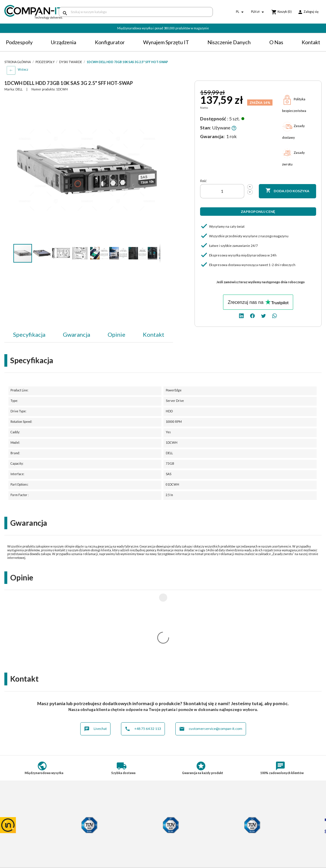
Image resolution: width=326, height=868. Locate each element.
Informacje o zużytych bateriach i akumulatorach (34, 839)
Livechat (95, 652)
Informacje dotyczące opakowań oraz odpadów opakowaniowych (38, 848)
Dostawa (94, 821)
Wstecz (23, 69)
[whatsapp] (275, 315)
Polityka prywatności (23, 826)
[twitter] (263, 315)
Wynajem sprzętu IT (166, 42)
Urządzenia (64, 42)
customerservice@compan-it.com (211, 652)
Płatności (94, 826)
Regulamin (14, 821)
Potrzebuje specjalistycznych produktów (112, 839)
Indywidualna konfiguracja (109, 832)
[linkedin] (241, 315)
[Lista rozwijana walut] (258, 12)
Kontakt (311, 42)
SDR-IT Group (181, 838)
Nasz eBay (177, 849)
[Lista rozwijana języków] (241, 12)
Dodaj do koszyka (288, 191)
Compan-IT (178, 844)
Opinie (116, 334)
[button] (155, 102)
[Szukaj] (136, 12)
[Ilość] (222, 191)
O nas (276, 42)
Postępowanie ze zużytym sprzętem (37, 832)
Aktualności (96, 846)
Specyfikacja (29, 334)
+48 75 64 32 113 (143, 652)
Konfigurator (110, 42)
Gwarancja (76, 334)
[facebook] (252, 315)
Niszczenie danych (229, 42)
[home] (27, 12)
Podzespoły (19, 42)
